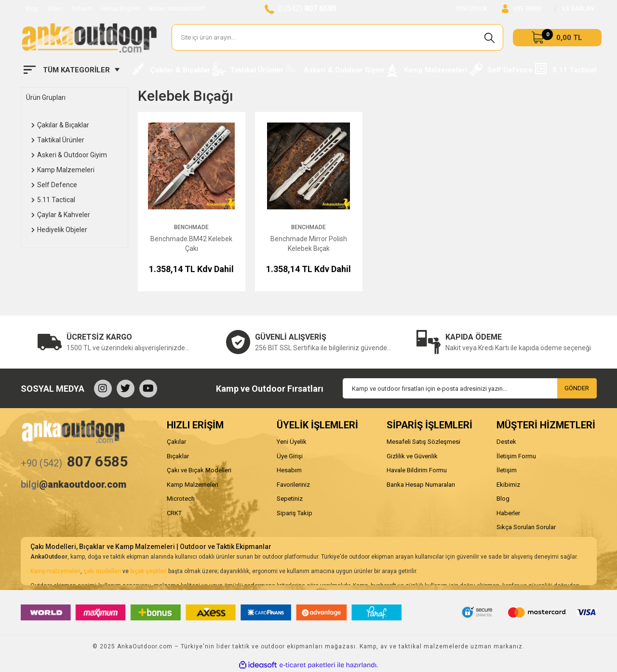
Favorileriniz (293, 485)
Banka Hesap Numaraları (421, 485)
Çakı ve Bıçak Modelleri (199, 470)
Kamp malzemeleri (55, 571)
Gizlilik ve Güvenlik (412, 456)
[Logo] (89, 38)
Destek (506, 442)
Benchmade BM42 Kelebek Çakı (191, 244)
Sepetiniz (290, 499)
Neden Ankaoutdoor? (177, 9)
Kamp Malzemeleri (193, 485)
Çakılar (176, 442)
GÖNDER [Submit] (577, 388)
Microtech (181, 499)
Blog (32, 9)
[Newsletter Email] (470, 388)
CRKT (174, 513)
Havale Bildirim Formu (417, 470)
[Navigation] (72, 70)
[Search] (338, 37)
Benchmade (191, 227)
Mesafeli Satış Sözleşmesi (423, 442)
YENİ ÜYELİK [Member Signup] (471, 9)
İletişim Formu (516, 456)
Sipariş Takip (295, 513)
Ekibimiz (508, 485)
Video (55, 9)
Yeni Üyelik (292, 442)
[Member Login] (521, 9)
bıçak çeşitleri (148, 571)
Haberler (508, 513)
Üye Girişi (290, 456)
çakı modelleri (102, 571)
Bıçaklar (178, 456)
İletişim (82, 9)
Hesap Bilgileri (120, 9)
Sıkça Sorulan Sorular (526, 527)
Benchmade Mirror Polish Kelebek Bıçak (309, 244)
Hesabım (289, 470)
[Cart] (557, 38)
